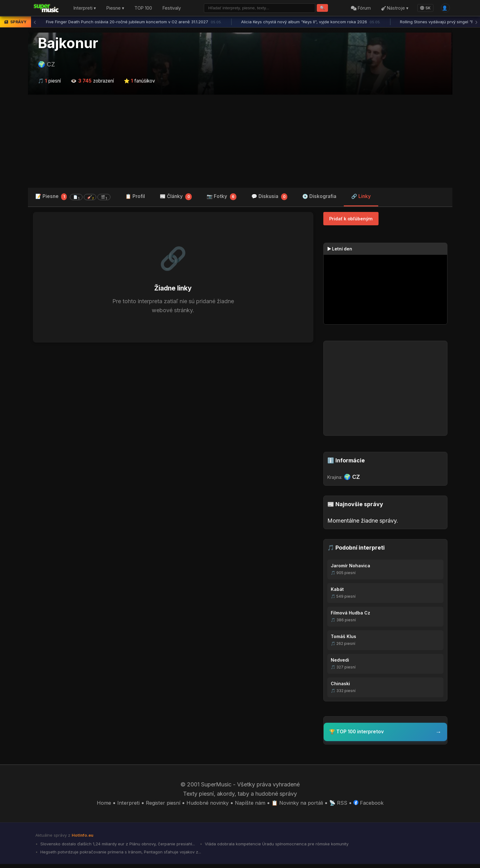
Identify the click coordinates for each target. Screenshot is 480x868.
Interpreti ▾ (85, 9)
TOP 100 (143, 9)
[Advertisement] (240, 142)
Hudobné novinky (205, 805)
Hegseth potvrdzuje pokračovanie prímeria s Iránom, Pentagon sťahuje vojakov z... (128, 856)
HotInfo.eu (84, 837)
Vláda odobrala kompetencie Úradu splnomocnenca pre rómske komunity (294, 847)
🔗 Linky (361, 198)
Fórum (359, 9)
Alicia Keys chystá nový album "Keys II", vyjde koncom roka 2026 (311, 23)
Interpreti (121, 805)
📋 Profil (135, 198)
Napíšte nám (251, 805)
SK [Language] (423, 9)
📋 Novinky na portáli (301, 805)
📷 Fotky (222, 198)
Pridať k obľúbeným (351, 220)
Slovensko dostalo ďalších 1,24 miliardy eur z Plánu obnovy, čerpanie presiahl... (123, 847)
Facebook (376, 805)
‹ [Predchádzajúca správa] (35, 23)
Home (96, 805)
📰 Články (176, 198)
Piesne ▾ (115, 9)
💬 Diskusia (269, 198)
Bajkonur (68, 44)
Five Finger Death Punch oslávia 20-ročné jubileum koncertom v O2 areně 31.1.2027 (134, 23)
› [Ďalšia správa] (476, 23)
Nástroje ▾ (393, 9)
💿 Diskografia (319, 198)
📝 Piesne (73, 198)
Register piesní (157, 805)
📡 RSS (344, 805)
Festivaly (172, 9)
